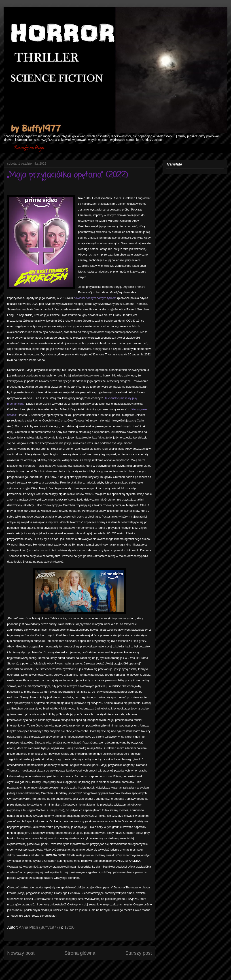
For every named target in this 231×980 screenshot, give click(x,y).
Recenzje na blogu (29, 148)
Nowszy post (21, 953)
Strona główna (80, 953)
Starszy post (139, 953)
